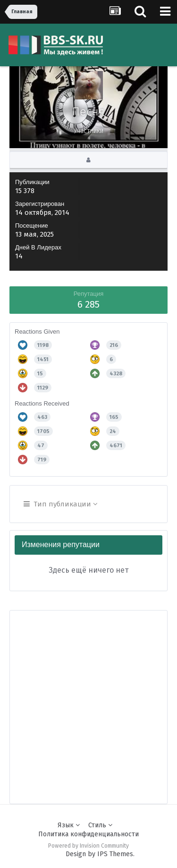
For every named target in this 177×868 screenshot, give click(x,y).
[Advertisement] (88, 699)
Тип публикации (61, 504)
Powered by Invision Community (88, 846)
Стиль (100, 825)
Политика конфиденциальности (88, 834)
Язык (69, 825)
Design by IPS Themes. (100, 854)
